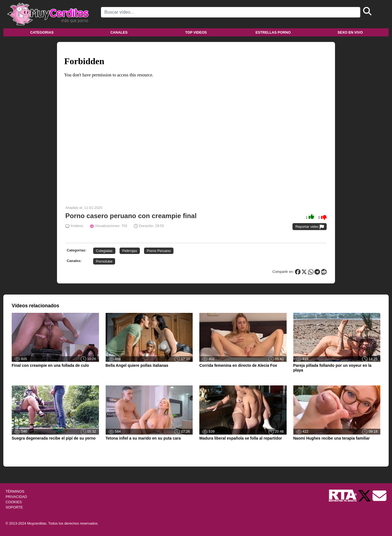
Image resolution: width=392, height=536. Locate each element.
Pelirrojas (130, 251)
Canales (119, 32)
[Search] (231, 12)
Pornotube (104, 261)
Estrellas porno (273, 32)
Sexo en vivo (350, 32)
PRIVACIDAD (16, 497)
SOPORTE (14, 507)
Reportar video (310, 227)
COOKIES (14, 502)
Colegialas (104, 251)
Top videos (196, 32)
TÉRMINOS (15, 491)
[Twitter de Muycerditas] (365, 495)
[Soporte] (379, 495)
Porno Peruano (159, 251)
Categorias (42, 32)
